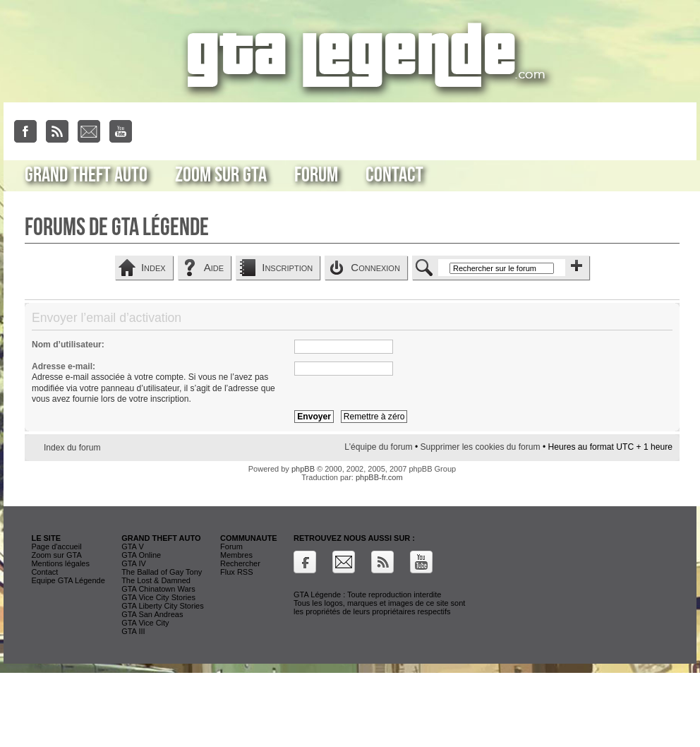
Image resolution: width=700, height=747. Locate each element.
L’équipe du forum (378, 447)
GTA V (133, 546)
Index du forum (72, 448)
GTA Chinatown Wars (158, 589)
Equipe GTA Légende (68, 580)
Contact (394, 175)
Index (153, 267)
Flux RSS (236, 572)
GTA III (133, 631)
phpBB (303, 469)
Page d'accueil (56, 546)
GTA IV (134, 563)
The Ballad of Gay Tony (162, 572)
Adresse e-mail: (64, 366)
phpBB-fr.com (379, 477)
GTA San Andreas (152, 614)
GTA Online (141, 555)
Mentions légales (60, 563)
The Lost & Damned (156, 580)
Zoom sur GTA (221, 175)
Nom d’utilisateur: (68, 345)
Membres (236, 555)
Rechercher (240, 563)
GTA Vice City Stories (158, 597)
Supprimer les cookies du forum (480, 447)
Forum (316, 175)
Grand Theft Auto (86, 175)
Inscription (287, 267)
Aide (214, 267)
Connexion (375, 267)
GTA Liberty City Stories (163, 606)
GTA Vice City (145, 623)
